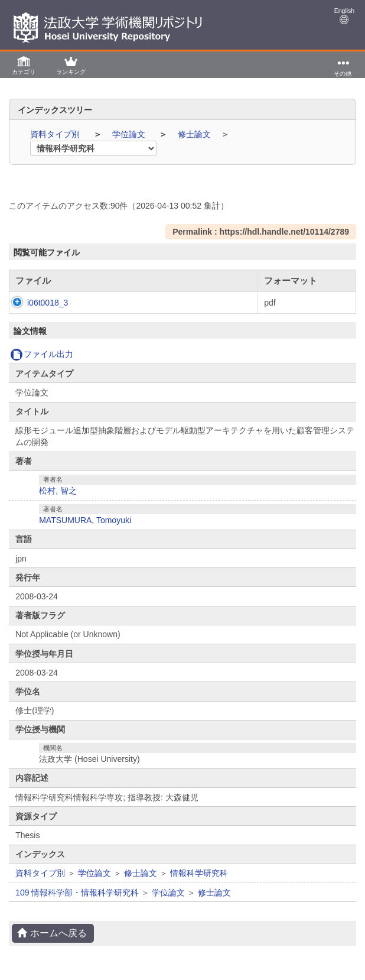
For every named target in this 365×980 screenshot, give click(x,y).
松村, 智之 (58, 491)
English (344, 16)
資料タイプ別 (56, 134)
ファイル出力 (42, 354)
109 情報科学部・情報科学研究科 (77, 893)
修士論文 (195, 134)
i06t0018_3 (36, 303)
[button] (24, 65)
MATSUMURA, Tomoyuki (85, 520)
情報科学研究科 (199, 873)
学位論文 (130, 134)
